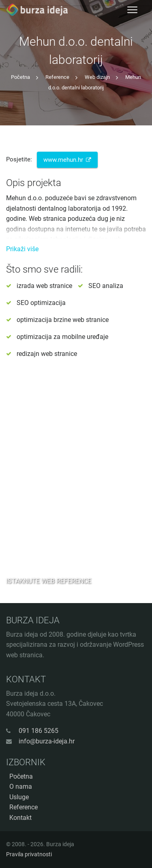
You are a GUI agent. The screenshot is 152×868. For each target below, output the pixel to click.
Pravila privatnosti (29, 854)
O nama (21, 786)
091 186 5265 (39, 731)
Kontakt (20, 818)
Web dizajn (97, 77)
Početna (20, 77)
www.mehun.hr (67, 160)
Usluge (19, 797)
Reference (57, 77)
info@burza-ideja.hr (47, 741)
